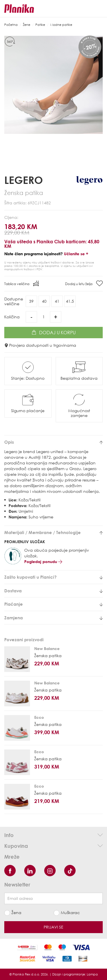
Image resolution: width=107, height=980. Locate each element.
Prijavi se (53, 927)
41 (57, 301)
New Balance (47, 648)
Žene (27, 25)
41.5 (70, 301)
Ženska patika (48, 656)
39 (31, 301)
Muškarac (70, 912)
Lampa (92, 974)
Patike (40, 25)
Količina (12, 317)
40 (44, 301)
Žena (16, 912)
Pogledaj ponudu (43, 561)
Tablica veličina (22, 283)
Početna (11, 25)
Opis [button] (53, 442)
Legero (24, 180)
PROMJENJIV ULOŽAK (25, 542)
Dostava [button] (53, 591)
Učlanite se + (76, 254)
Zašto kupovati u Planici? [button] (53, 577)
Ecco (39, 717)
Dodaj (54, 333)
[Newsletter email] (53, 898)
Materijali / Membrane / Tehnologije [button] (53, 532)
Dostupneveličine (14, 301)
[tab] (53, 442)
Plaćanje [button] (53, 604)
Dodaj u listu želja (84, 283)
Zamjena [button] (53, 618)
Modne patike (61, 25)
